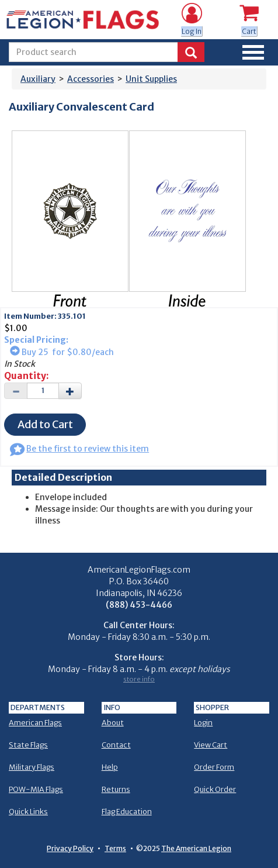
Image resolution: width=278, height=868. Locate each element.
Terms (115, 848)
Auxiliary (38, 79)
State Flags (28, 745)
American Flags (35, 723)
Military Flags (32, 767)
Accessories (91, 79)
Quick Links (28, 812)
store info (139, 679)
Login (203, 723)
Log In (192, 31)
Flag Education (127, 812)
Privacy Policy (70, 848)
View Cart (211, 745)
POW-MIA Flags (36, 789)
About (113, 723)
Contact (116, 745)
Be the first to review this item (79, 449)
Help (110, 767)
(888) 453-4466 (139, 605)
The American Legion (196, 848)
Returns (116, 789)
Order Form (214, 767)
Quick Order (215, 789)
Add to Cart (45, 424)
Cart (249, 31)
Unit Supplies (151, 79)
